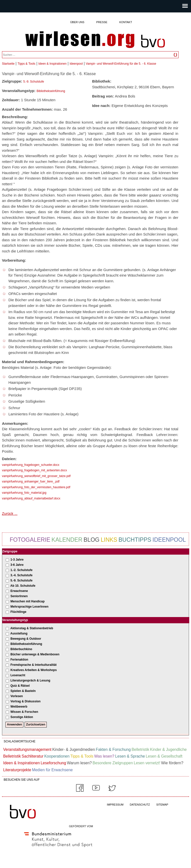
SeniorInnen (19, 596)
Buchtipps (135, 540)
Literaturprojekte (17, 770)
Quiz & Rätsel (20, 686)
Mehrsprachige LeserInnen (29, 607)
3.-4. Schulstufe (22, 575)
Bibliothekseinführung (51, 91)
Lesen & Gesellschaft (164, 756)
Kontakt (126, 22)
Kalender (67, 540)
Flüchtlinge (18, 612)
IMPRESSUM (115, 805)
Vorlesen (17, 696)
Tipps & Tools (26, 64)
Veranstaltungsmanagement (27, 749)
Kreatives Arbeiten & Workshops (34, 670)
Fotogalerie (30, 540)
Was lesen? (104, 756)
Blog (92, 540)
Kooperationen (57, 756)
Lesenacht (18, 675)
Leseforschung (53, 763)
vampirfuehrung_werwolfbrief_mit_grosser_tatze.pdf (36, 476)
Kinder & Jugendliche (168, 749)
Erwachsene (19, 591)
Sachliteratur (33, 756)
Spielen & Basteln (23, 691)
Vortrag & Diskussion (25, 701)
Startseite (8, 64)
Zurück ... (10, 513)
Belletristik (140, 749)
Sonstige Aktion (22, 717)
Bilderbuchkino (21, 649)
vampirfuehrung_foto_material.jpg (24, 493)
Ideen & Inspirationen (52, 64)
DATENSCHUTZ (140, 805)
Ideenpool (76, 64)
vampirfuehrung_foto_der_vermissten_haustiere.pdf (36, 487)
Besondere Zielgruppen (113, 763)
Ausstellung (19, 633)
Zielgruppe (10, 551)
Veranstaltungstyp (15, 620)
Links (109, 540)
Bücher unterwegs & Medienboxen (35, 654)
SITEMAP (162, 805)
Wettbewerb (19, 707)
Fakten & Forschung (113, 749)
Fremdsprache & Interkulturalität (33, 665)
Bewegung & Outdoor (26, 639)
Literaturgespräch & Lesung (30, 680)
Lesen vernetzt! (147, 763)
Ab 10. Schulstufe (23, 586)
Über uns (77, 22)
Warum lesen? (79, 763)
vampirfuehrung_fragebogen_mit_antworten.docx (35, 470)
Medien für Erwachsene (52, 770)
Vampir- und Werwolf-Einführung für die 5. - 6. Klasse (121, 64)
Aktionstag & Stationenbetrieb (32, 628)
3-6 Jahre (17, 565)
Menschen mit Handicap (27, 601)
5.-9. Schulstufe (34, 82)
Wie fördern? (172, 763)
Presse (102, 22)
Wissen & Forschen (24, 712)
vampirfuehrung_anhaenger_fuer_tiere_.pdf (31, 482)
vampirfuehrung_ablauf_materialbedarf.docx (31, 498)
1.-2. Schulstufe (22, 570)
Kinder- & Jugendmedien (74, 749)
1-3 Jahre (17, 560)
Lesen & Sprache (130, 756)
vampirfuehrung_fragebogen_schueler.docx (31, 465)
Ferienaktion (19, 660)
